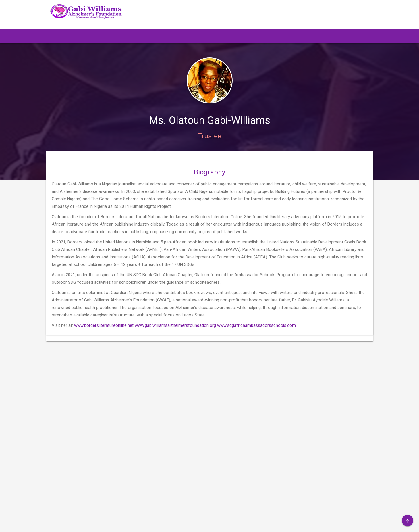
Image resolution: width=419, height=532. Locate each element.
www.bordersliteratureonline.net (104, 340)
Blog (340, 383)
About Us (311, 383)
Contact (309, 409)
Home (274, 383)
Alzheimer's (313, 401)
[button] (79, 36)
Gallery (342, 401)
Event (307, 392)
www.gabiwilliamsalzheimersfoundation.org (175, 340)
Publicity (343, 392)
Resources (279, 392)
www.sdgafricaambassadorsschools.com (256, 340)
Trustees (277, 401)
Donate (275, 409)
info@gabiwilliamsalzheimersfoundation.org (104, 413)
